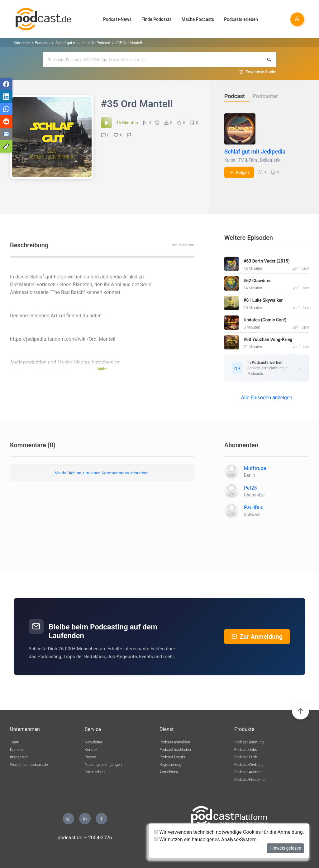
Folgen (239, 172)
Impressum (19, 757)
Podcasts (43, 43)
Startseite (22, 43)
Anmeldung (169, 772)
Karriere (16, 750)
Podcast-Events (172, 757)
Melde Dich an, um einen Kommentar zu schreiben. (102, 473)
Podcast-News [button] (117, 19)
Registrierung (170, 765)
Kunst (230, 160)
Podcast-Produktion (250, 780)
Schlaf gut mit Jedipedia (255, 152)
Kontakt (91, 750)
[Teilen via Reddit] (6, 121)
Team (15, 742)
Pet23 (250, 488)
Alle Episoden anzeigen (267, 398)
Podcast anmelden (175, 742)
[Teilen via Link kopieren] (6, 146)
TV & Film (248, 160)
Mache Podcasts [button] (198, 19)
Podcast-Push (246, 757)
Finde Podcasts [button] (157, 19)
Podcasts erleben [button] (241, 19)
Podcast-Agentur (248, 772)
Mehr (102, 369)
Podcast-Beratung (249, 742)
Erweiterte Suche (261, 72)
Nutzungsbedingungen (103, 765)
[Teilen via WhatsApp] (6, 109)
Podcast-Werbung (249, 765)
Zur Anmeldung (257, 637)
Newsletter (94, 742)
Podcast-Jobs (246, 750)
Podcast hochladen (175, 750)
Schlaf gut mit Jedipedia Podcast (83, 43)
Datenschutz (95, 772)
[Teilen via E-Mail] (6, 134)
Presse (90, 757)
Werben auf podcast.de (29, 765)
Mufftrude (255, 468)
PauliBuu (254, 508)
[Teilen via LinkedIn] (6, 97)
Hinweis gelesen (285, 848)
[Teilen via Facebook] (6, 84)
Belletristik (270, 160)
